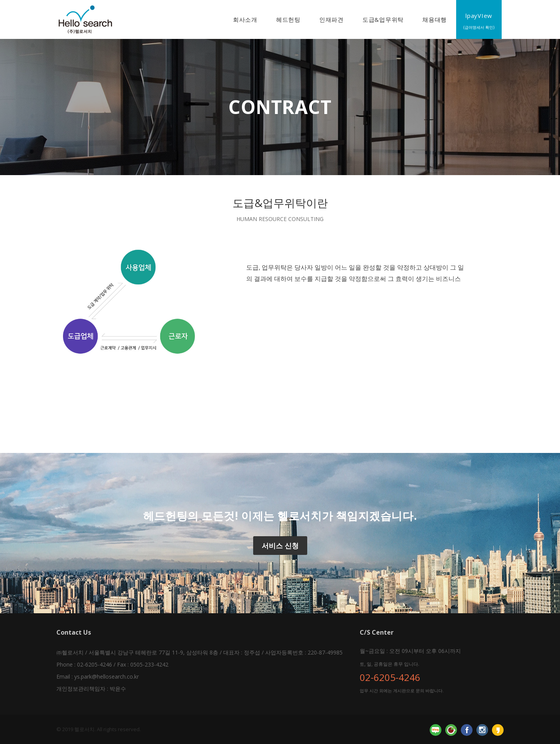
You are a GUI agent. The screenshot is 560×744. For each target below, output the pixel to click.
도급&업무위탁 (383, 19)
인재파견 (332, 19)
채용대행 (435, 19)
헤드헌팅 (288, 19)
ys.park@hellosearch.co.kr (107, 676)
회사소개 (245, 19)
